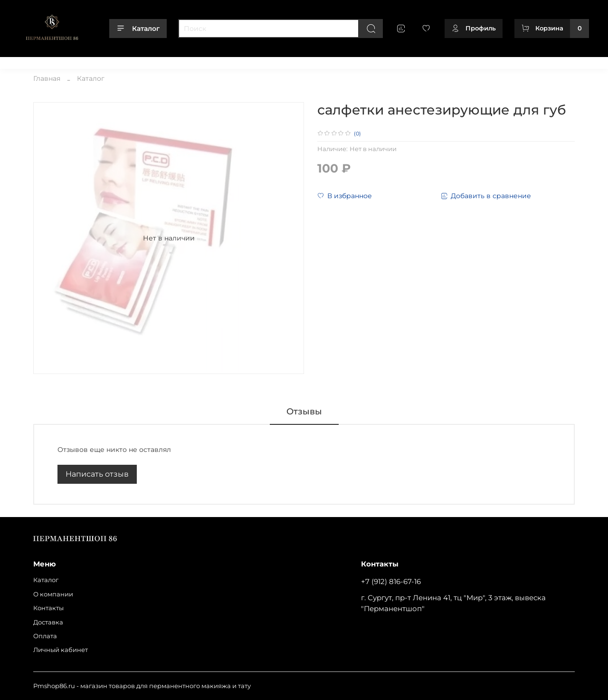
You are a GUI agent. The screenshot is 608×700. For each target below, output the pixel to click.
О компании (73, 61)
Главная (47, 78)
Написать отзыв (97, 474)
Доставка (155, 61)
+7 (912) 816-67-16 (391, 581)
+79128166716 (569, 61)
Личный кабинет (238, 61)
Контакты (116, 61)
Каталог (138, 29)
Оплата (190, 61)
